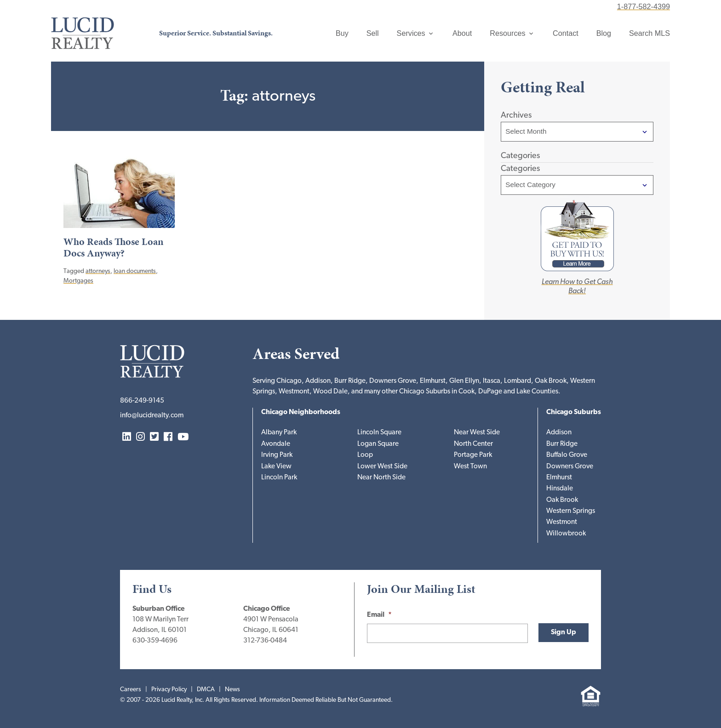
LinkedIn (127, 437)
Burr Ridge (562, 444)
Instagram (140, 437)
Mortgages (78, 281)
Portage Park (473, 455)
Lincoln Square (379, 433)
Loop (365, 455)
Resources (507, 33)
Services (411, 33)
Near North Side (381, 478)
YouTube (183, 437)
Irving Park (277, 455)
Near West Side (477, 433)
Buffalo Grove (567, 455)
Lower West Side (382, 467)
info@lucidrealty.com (152, 416)
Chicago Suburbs (574, 412)
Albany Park (279, 433)
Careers (131, 690)
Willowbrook (566, 534)
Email (379, 615)
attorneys (98, 271)
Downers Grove (570, 467)
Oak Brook (562, 500)
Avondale (276, 444)
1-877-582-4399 (644, 6)
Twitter (154, 437)
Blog (604, 33)
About (462, 33)
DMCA (206, 690)
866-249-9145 (142, 401)
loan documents (135, 271)
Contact (566, 33)
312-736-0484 (265, 641)
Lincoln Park (279, 478)
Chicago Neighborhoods (301, 412)
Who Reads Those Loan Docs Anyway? (113, 247)
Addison (559, 433)
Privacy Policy (169, 690)
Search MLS (649, 33)
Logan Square (378, 444)
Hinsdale (560, 489)
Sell (373, 33)
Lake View (276, 467)
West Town (470, 467)
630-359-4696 (155, 641)
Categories (520, 169)
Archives (516, 116)
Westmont (562, 522)
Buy (342, 33)
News (232, 690)
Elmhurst (559, 478)
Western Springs (571, 511)
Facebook (168, 437)
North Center (473, 444)
